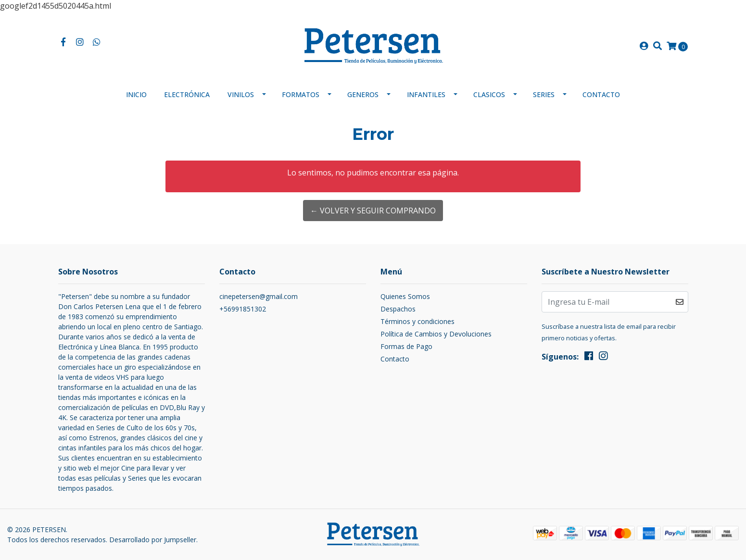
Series (544, 94)
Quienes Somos (405, 296)
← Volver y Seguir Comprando (373, 211)
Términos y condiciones (417, 321)
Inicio (136, 94)
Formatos (301, 94)
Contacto (601, 94)
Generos (363, 94)
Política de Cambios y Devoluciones (436, 334)
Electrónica (187, 94)
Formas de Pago (406, 346)
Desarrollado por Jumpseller (153, 540)
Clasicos (489, 94)
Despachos (398, 309)
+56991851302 (243, 309)
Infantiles (426, 94)
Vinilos (241, 94)
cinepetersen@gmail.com (259, 296)
